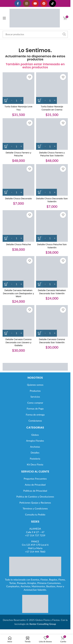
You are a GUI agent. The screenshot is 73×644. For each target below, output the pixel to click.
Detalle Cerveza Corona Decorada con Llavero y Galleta (18, 342)
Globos (35, 435)
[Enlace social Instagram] (27, 3)
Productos (35, 391)
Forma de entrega (35, 415)
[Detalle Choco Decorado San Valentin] (52, 180)
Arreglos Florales (35, 441)
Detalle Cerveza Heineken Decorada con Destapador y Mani (18, 293)
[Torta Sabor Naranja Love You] (18, 88)
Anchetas (35, 447)
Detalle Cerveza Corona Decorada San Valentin (52, 341)
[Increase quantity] (21, 100)
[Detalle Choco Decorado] (18, 180)
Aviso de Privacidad (35, 485)
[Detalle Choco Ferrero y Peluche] (18, 134)
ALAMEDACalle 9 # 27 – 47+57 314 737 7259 (35, 532)
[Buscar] (35, 34)
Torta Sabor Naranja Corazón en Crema (52, 108)
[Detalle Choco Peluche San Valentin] (52, 226)
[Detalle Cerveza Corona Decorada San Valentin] (52, 321)
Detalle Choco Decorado (18, 199)
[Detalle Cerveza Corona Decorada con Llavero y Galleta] (18, 321)
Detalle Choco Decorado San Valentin (52, 200)
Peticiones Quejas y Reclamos (35, 503)
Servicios (35, 397)
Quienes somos (35, 385)
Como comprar (35, 403)
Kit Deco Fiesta (35, 464)
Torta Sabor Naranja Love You (18, 108)
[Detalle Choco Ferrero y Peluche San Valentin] (52, 134)
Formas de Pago (35, 409)
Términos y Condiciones (35, 508)
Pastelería (35, 459)
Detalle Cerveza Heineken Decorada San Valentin (52, 292)
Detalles (35, 453)
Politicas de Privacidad (35, 491)
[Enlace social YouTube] (35, 3)
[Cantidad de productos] (16, 100)
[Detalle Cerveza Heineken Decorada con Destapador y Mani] (18, 272)
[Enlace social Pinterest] (44, 3)
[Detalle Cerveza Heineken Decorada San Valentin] (52, 272)
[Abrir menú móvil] (4, 18)
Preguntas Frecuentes (35, 479)
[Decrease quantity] (12, 100)
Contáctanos (35, 421)
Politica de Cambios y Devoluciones (35, 497)
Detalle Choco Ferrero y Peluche (19, 154)
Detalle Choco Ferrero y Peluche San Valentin (52, 154)
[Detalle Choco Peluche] (18, 226)
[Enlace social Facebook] (18, 3)
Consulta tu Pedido (35, 514)
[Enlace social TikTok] (53, 3)
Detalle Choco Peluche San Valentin (52, 246)
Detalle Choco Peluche (18, 244)
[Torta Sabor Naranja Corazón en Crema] (52, 88)
